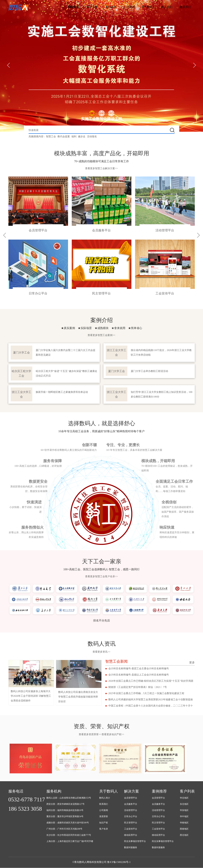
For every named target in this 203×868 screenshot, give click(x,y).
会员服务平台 (131, 804)
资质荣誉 (104, 817)
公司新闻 (130, 7)
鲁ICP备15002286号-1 (119, 862)
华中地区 (184, 817)
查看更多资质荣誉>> (90, 734)
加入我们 (167, 7)
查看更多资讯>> (101, 652)
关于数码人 (148, 7)
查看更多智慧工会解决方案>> (101, 168)
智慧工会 (51, 136)
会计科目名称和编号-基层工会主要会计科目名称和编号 (139, 669)
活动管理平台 (131, 810)
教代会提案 (64, 136)
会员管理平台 (131, 798)
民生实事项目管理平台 (135, 841)
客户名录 (104, 829)
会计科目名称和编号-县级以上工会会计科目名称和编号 (139, 675)
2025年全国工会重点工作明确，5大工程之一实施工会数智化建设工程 (146, 693)
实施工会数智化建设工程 (102, 119)
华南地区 (184, 823)
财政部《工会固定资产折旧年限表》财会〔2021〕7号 (138, 687)
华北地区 (184, 798)
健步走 (82, 136)
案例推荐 (111, 7)
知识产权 (104, 823)
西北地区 (184, 835)
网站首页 (74, 7)
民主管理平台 (131, 823)
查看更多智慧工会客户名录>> (101, 576)
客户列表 (187, 791)
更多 (192, 663)
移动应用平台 (131, 835)
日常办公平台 (131, 817)
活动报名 (92, 136)
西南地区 (184, 829)
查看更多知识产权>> (113, 734)
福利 (74, 136)
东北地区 (184, 804)
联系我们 (185, 7)
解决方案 (92, 7)
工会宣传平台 (131, 829)
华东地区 (184, 810)
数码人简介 (105, 798)
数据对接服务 (131, 848)
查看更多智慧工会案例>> (101, 335)
